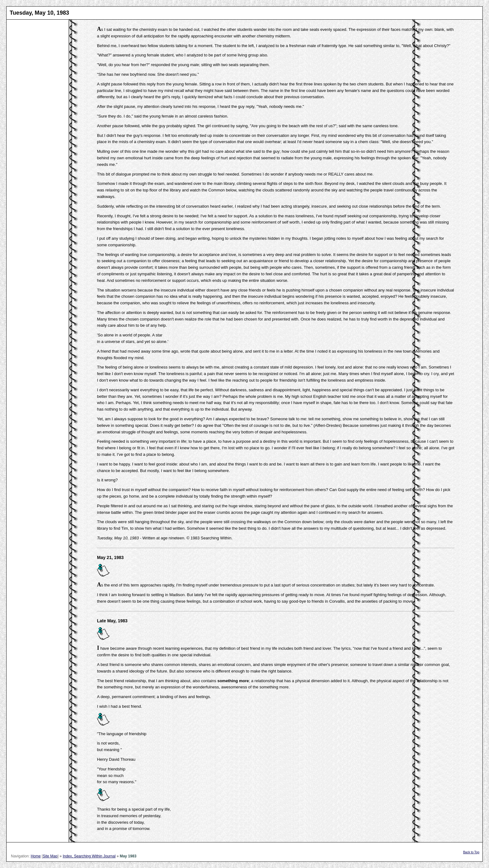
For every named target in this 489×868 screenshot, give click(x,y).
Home (36, 856)
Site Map (50, 856)
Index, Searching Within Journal (89, 856)
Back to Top (471, 852)
